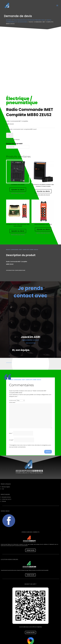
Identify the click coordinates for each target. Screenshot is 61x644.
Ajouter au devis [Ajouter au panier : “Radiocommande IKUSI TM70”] (43, 229)
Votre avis (13, 402)
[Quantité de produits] (10, 135)
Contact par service (7, 499)
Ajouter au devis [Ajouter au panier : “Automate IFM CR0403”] (18, 190)
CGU (3, 489)
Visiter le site (30, 550)
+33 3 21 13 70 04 (30, 343)
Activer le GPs (30, 632)
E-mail (11, 440)
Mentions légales (6, 487)
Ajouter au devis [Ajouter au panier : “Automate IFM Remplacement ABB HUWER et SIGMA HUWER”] (43, 191)
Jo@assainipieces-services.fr (30, 340)
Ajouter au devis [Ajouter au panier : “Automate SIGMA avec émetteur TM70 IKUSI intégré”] (18, 231)
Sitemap (4, 501)
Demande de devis (6, 497)
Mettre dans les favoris (13, 139)
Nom (11, 433)
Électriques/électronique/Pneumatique (29, 20)
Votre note (13, 400)
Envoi (48, 452)
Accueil (9, 20)
